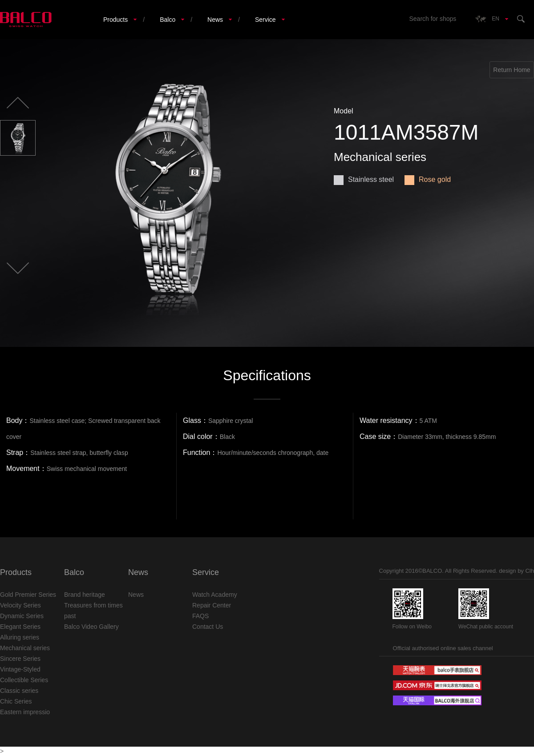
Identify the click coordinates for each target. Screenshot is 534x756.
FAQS (200, 616)
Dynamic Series (22, 616)
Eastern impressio (25, 712)
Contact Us (208, 627)
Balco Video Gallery (91, 627)
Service (265, 20)
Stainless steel (364, 179)
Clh (530, 571)
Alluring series (20, 637)
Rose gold (428, 179)
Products (115, 20)
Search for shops (433, 19)
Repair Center (212, 605)
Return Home (512, 70)
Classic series (19, 691)
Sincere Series (20, 659)
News (215, 20)
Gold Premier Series (28, 595)
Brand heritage (85, 595)
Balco (168, 20)
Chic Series (16, 701)
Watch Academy (215, 595)
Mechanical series (25, 648)
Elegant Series (20, 627)
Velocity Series (20, 605)
